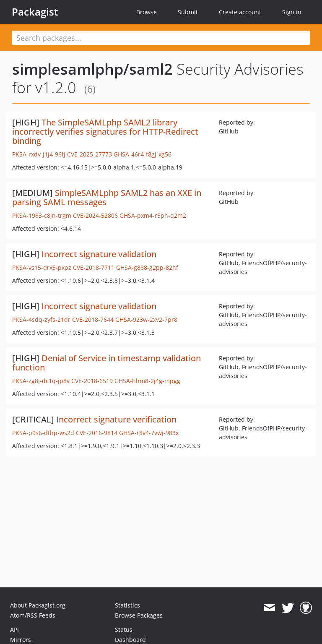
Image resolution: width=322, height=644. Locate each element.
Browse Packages (139, 615)
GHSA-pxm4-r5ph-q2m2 (153, 215)
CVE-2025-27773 (90, 154)
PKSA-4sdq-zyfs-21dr (41, 319)
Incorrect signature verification (116, 419)
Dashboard (130, 640)
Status (124, 630)
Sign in (292, 12)
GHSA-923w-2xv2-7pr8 (146, 319)
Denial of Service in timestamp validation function (106, 363)
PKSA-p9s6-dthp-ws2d (43, 433)
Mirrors (21, 640)
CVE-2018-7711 (94, 267)
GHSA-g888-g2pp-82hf (147, 267)
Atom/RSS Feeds (33, 615)
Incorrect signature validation (99, 254)
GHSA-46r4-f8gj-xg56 (143, 154)
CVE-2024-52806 (95, 215)
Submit (188, 12)
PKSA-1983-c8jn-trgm (42, 215)
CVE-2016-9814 (97, 433)
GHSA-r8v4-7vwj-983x (149, 433)
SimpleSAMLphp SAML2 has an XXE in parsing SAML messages (107, 197)
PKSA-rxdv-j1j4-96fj (39, 154)
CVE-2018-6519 (92, 381)
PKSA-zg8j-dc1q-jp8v (41, 381)
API (14, 630)
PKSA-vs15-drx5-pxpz (42, 267)
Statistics (127, 605)
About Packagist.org (38, 605)
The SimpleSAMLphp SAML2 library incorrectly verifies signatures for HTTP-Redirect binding (105, 132)
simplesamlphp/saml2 (92, 69)
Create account (240, 12)
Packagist (35, 12)
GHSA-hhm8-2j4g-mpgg (147, 381)
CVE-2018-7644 (93, 319)
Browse (147, 12)
